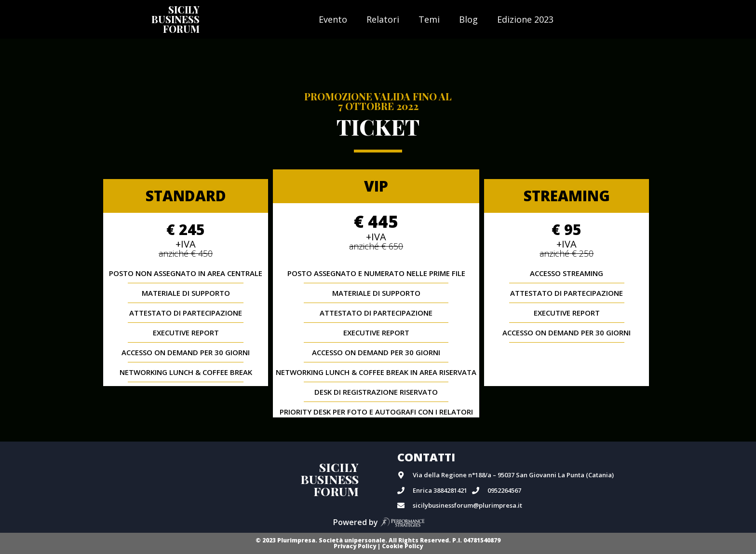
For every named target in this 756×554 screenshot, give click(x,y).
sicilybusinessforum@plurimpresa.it (467, 505)
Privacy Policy (355, 546)
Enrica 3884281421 (440, 490)
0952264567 (504, 490)
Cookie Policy (402, 546)
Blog (468, 19)
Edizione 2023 (525, 19)
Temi (429, 19)
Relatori (383, 19)
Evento (333, 19)
